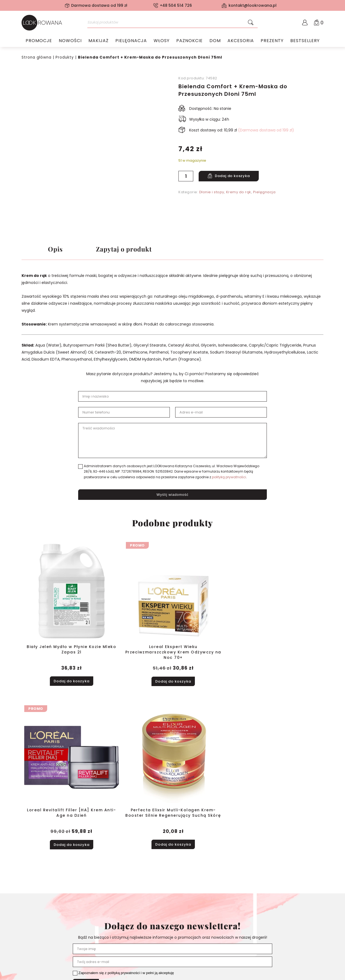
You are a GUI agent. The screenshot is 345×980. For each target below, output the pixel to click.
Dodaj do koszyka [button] (58, 656)
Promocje (39, 42)
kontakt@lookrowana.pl (253, 5)
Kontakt (29, 956)
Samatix (315, 974)
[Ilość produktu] (186, 176)
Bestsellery (305, 42)
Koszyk (89, 921)
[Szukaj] (251, 23)
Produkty (65, 57)
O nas (27, 914)
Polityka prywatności (41, 928)
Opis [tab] (55, 250)
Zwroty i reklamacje (40, 942)
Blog (25, 949)
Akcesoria (241, 42)
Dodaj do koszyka (234, 176)
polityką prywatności (229, 479)
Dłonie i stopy (212, 192)
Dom (215, 42)
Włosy (162, 42)
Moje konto (93, 914)
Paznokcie (189, 42)
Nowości (70, 42)
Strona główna (37, 57)
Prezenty (272, 42)
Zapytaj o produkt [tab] (128, 250)
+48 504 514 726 (176, 5)
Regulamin (32, 921)
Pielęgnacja (131, 42)
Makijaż (99, 42)
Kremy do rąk (239, 192)
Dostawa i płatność (39, 935)
